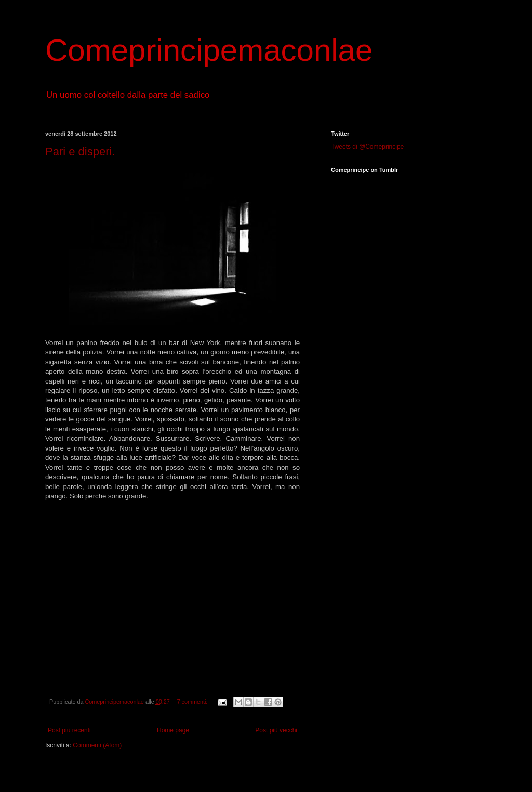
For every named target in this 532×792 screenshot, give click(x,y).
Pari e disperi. (80, 151)
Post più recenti (69, 730)
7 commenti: (193, 702)
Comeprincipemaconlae (209, 50)
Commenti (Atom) (97, 745)
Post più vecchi (276, 730)
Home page (173, 730)
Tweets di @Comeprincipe (367, 147)
